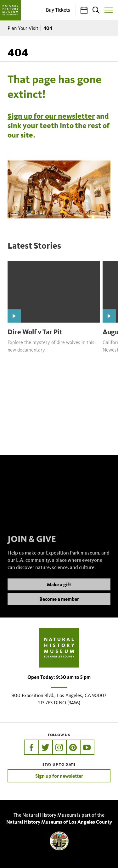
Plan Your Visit (23, 28)
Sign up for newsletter (59, 776)
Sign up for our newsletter (51, 116)
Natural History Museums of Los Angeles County (59, 822)
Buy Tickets (58, 10)
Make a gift (59, 591)
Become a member (59, 605)
